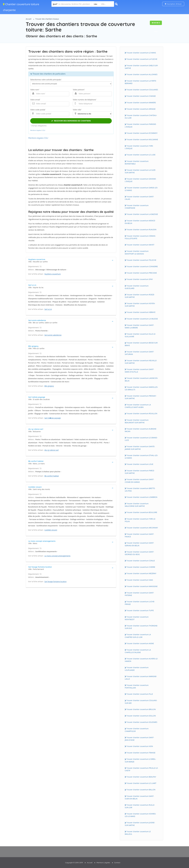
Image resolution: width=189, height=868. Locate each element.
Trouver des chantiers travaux (47, 19)
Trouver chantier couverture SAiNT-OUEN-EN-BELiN (139, 797)
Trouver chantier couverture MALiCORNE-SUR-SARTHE (137, 505)
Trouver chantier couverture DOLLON (141, 716)
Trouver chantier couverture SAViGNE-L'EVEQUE (141, 180)
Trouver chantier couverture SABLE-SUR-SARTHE (141, 67)
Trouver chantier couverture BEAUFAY (141, 777)
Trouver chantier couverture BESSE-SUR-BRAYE (141, 344)
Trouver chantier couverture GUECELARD (137, 287)
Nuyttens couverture (53, 274)
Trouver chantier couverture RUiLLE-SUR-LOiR (140, 806)
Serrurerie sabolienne (53, 335)
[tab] (71, 260)
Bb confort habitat (52, 476)
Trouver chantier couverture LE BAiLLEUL (138, 833)
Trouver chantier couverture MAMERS (141, 103)
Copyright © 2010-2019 (74, 863)
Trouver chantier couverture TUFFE (140, 610)
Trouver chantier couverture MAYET (140, 245)
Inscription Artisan (173, 4)
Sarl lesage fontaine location (56, 582)
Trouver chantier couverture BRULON (141, 709)
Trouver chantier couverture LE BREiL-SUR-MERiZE (140, 760)
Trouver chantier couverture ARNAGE (141, 109)
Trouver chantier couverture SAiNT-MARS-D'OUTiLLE (139, 371)
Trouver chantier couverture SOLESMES (142, 722)
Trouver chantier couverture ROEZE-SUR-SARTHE (140, 296)
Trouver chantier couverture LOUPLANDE (137, 669)
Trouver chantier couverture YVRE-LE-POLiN (140, 520)
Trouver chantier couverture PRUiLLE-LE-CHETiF (141, 769)
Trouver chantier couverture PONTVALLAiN (137, 686)
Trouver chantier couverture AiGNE (140, 643)
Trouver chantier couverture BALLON (141, 790)
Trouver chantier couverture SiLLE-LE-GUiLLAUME (140, 335)
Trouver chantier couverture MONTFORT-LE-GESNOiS (137, 252)
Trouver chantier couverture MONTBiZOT (137, 618)
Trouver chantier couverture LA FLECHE (142, 59)
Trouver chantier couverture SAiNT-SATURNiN (139, 353)
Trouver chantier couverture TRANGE (141, 753)
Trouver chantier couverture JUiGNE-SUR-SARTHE (140, 824)
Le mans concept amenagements (57, 556)
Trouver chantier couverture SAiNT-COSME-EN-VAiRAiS (139, 481)
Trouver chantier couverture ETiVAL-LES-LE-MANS (141, 457)
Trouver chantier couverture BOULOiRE (142, 512)
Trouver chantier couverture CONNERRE (142, 266)
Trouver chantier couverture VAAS (140, 580)
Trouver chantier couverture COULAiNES (142, 90)
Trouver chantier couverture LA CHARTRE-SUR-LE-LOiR (138, 636)
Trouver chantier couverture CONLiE (141, 561)
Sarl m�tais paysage (53, 418)
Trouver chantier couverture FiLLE (140, 694)
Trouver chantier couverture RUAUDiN (141, 230)
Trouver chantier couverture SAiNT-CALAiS (139, 198)
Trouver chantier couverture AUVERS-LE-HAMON (141, 660)
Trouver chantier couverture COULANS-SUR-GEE (141, 702)
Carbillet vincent (51, 530)
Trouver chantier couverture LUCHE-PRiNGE (140, 603)
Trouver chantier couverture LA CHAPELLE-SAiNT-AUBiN (138, 406)
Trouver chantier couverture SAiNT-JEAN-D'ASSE (139, 739)
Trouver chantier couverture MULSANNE (142, 139)
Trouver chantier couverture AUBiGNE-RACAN (141, 430)
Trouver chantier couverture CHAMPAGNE (137, 207)
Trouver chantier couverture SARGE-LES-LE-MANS (141, 189)
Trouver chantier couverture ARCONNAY (142, 528)
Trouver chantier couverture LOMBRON (142, 497)
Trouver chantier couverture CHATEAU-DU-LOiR (141, 117)
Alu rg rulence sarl (52, 450)
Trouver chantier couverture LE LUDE (141, 155)
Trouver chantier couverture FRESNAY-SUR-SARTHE (141, 397)
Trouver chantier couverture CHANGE (141, 96)
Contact (117, 863)
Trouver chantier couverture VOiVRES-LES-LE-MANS (140, 815)
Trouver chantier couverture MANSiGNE (142, 586)
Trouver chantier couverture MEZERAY (141, 573)
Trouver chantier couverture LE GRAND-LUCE (141, 439)
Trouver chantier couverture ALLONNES (142, 74)
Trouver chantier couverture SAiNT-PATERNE (139, 594)
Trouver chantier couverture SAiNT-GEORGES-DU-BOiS (139, 553)
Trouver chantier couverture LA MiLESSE (142, 319)
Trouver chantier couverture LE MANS (141, 53)
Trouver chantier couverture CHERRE (141, 567)
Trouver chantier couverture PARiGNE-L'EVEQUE (141, 125)
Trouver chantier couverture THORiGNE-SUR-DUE (141, 627)
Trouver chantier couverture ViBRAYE (141, 312)
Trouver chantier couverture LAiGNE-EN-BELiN (141, 379)
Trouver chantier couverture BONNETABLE (137, 162)
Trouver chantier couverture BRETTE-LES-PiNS (140, 490)
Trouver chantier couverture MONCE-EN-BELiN (140, 222)
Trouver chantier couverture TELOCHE (141, 260)
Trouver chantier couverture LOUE (140, 464)
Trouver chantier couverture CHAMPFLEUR (137, 730)
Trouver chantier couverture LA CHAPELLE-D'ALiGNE (138, 651)
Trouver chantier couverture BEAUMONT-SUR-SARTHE (137, 421)
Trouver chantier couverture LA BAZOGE (142, 214)
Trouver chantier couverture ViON (140, 746)
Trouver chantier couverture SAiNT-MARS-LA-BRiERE (139, 326)
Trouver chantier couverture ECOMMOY (142, 133)
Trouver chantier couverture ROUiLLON (142, 413)
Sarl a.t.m (48, 309)
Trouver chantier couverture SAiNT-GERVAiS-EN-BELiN (139, 544)
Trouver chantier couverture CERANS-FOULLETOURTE (140, 237)
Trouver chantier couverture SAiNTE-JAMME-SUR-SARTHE (140, 448)
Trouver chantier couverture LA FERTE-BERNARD (141, 82)
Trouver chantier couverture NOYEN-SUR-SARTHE (140, 305)
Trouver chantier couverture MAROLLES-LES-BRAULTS (141, 388)
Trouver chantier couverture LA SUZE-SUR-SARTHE (140, 171)
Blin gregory (49, 386)
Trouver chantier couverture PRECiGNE (142, 273)
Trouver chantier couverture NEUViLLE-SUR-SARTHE (141, 362)
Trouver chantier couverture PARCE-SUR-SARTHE (140, 472)
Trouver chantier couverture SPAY (140, 279)
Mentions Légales (103, 863)
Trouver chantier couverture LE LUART (141, 783)
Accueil (29, 19)
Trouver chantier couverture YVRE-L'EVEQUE (139, 147)
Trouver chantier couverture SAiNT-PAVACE (139, 535)
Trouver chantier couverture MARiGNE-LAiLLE (141, 678)
